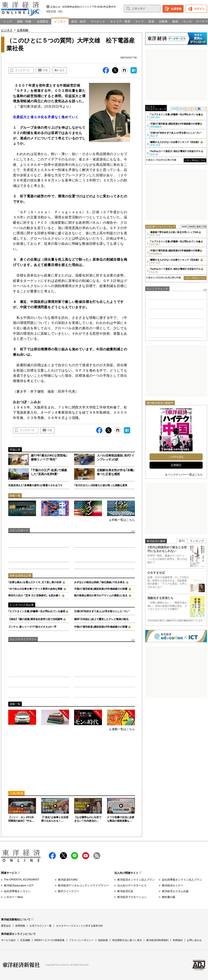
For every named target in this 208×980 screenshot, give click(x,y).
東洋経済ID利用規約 (157, 940)
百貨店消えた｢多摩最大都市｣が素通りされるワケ (35, 485)
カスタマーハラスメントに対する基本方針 (79, 926)
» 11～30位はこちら (195, 160)
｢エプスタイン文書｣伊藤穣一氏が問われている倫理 (37, 611)
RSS (97, 856)
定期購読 (176, 465)
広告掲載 (25, 940)
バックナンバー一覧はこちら (185, 475)
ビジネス (7, 30)
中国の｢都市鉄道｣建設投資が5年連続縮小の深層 (101, 589)
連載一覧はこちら (123, 729)
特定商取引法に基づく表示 (127, 940)
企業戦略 (23, 30)
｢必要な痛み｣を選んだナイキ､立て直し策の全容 (35, 582)
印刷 (45, 70)
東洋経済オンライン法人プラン (136, 880)
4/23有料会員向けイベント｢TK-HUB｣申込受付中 (89, 7)
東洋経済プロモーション (132, 897)
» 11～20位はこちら (195, 278)
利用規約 (178, 940)
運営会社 (6, 926)
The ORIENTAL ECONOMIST (22, 879)
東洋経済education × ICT (19, 885)
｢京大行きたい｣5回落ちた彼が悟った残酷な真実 (101, 485)
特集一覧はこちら (123, 520)
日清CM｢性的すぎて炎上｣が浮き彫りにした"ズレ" (102, 611)
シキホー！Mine (13, 897)
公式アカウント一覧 (41, 926)
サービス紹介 (8, 940)
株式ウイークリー (69, 891)
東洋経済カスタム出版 (175, 891)
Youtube (86, 856)
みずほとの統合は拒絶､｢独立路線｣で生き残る (99, 582)
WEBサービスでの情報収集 (50, 940)
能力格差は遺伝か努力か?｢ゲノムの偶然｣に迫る (101, 595)
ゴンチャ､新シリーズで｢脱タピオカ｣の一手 (32, 627)
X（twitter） (63, 856)
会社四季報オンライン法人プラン (182, 880)
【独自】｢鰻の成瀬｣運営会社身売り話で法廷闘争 (35, 619)
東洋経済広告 (125, 891)
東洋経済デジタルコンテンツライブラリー (83, 885)
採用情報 (20, 926)
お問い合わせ (194, 940)
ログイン (199, 9)
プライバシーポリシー (81, 940)
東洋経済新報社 (21, 965)
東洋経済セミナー (173, 885)
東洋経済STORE (68, 880)
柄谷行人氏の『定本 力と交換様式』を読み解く (34, 595)
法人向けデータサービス (132, 885)
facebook (52, 856)
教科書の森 (169, 897)
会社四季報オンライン (17, 891)
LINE (75, 856)
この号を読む (176, 457)
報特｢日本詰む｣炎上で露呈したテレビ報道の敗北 (101, 619)
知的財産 (103, 940)
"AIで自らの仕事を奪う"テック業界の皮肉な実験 (35, 589)
